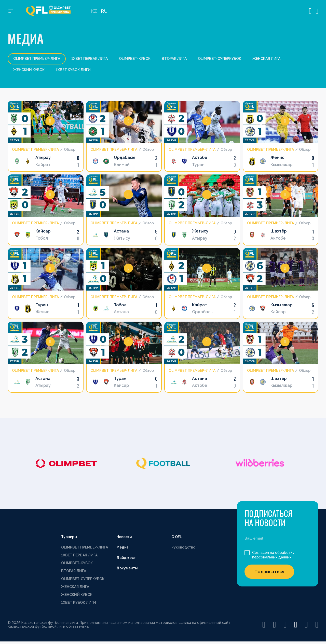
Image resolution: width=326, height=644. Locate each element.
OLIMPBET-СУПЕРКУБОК (220, 59)
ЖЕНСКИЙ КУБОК (29, 70)
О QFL (177, 537)
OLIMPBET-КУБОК (135, 59)
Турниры (69, 537)
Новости (124, 537)
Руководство (183, 547)
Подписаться (269, 572)
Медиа (123, 547)
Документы (127, 568)
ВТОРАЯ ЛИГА (174, 59)
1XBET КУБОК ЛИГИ (73, 70)
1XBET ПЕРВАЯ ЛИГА (90, 59)
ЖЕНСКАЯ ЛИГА (266, 59)
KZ (94, 13)
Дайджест (126, 558)
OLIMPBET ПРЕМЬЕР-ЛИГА (85, 547)
